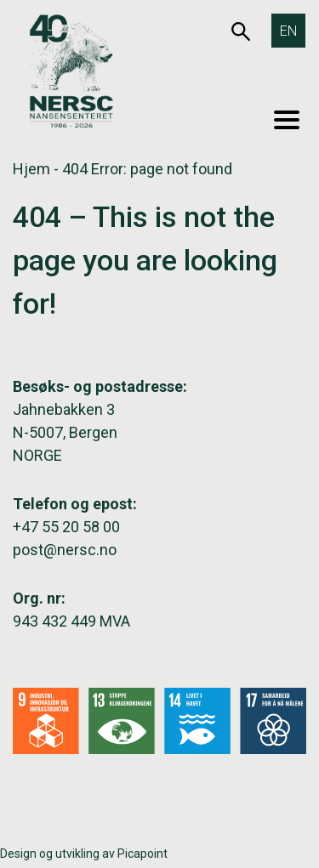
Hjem (31, 169)
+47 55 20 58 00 (66, 527)
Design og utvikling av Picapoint (84, 854)
